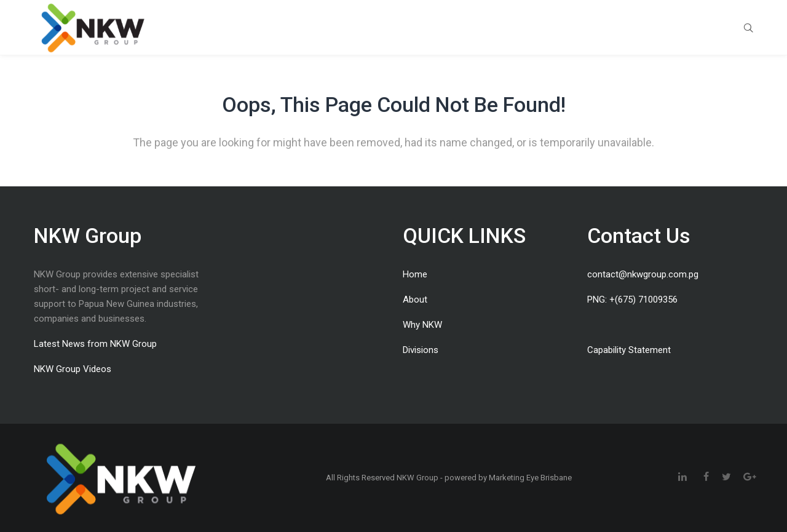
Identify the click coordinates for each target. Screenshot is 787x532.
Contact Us (639, 236)
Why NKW (422, 325)
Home (415, 274)
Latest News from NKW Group (95, 344)
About (415, 300)
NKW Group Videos (73, 369)
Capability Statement (629, 350)
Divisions (421, 350)
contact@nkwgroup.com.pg (643, 274)
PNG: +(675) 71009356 (632, 300)
